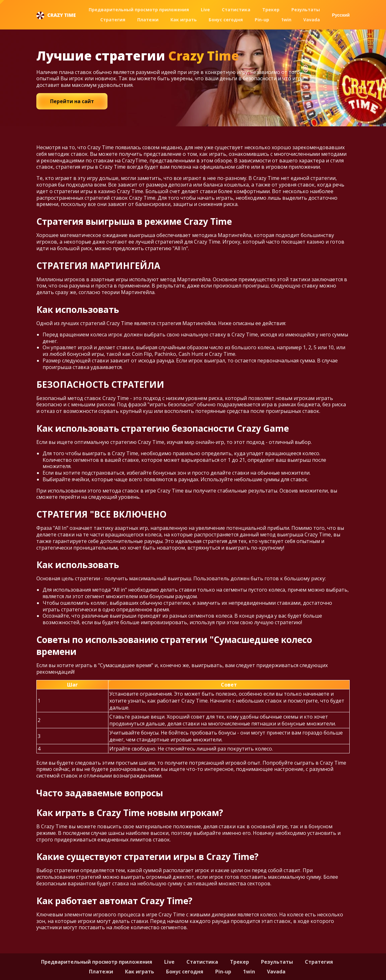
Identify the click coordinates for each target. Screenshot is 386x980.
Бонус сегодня (226, 20)
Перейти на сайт (72, 101)
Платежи (148, 20)
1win (286, 20)
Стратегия (113, 20)
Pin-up (262, 20)
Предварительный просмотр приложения (139, 10)
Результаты (306, 10)
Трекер (271, 10)
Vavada (312, 20)
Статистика (236, 10)
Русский (341, 15)
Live (205, 10)
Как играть (184, 20)
